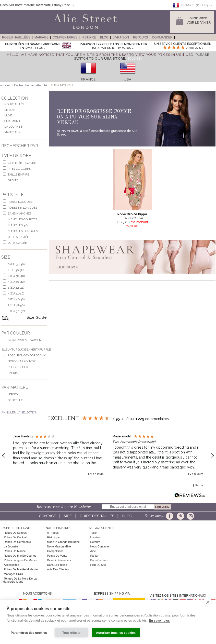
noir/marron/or (22, 361)
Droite (13, 180)
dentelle (15, 400)
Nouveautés (14, 104)
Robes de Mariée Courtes (20, 556)
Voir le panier (199, 23)
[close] (208, 602)
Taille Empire (18, 175)
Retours (140, 37)
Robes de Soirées (15, 533)
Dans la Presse (57, 565)
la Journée (11, 546)
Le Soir (10, 110)
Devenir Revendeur (59, 560)
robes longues (20, 202)
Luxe (8, 116)
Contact (47, 516)
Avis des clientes (58, 569)
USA (128, 79)
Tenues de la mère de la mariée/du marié (20, 580)
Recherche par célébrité (31, 85)
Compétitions (55, 551)
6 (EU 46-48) (16, 299)
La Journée (13, 127)
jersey (13, 394)
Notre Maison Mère (59, 546)
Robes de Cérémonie (17, 542)
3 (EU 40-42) (16, 282)
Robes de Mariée (15, 551)
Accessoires (11, 565)
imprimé (14, 373)
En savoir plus (159, 620)
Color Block (18, 367)
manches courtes (22, 219)
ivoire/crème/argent (25, 340)
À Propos (53, 533)
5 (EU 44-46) (16, 293)
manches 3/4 (18, 225)
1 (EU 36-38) (16, 270)
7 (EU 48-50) (16, 305)
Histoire (89, 37)
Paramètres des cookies (29, 633)
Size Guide (37, 317)
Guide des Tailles (97, 516)
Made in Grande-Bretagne (63, 542)
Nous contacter (100, 546)
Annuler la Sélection (19, 412)
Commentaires (65, 37)
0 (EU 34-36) (16, 264)
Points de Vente (57, 556)
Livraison (121, 37)
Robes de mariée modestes (21, 569)
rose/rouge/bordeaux (27, 355)
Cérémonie (13, 121)
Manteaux (12, 132)
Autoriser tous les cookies (116, 633)
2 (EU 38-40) (16, 276)
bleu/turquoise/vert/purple (26, 350)
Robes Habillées (16, 37)
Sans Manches (20, 213)
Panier (94, 556)
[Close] (135, 58)
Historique (53, 537)
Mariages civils (13, 574)
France (88, 79)
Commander (162, 37)
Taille (93, 533)
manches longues (23, 231)
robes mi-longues (22, 208)
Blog (104, 37)
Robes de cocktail (15, 537)
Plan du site (98, 565)
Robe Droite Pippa (132, 214)
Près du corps (19, 169)
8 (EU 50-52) (16, 311)
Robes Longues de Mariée (21, 560)
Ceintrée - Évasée (22, 163)
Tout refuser (71, 633)
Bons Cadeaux (99, 560)
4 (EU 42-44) (16, 288)
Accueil (5, 85)
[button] (58, 456)
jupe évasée (17, 243)
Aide (68, 516)
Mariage (41, 37)
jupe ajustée (18, 237)
